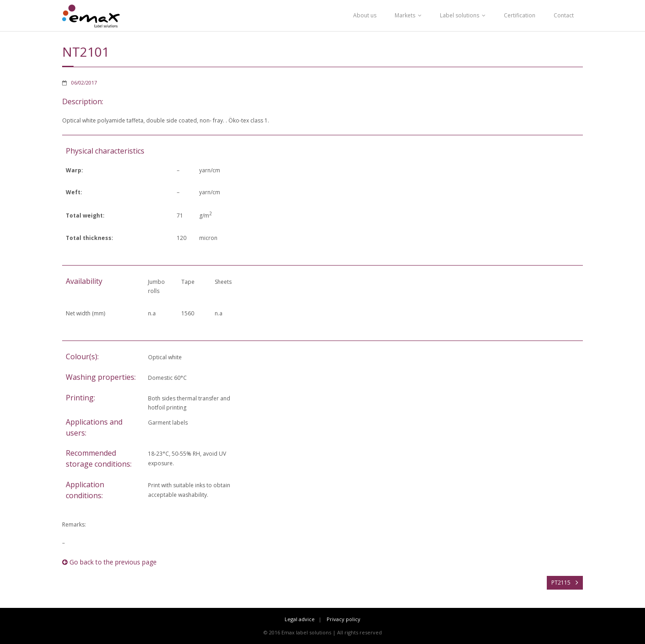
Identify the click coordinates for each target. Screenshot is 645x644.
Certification (520, 15)
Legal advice (300, 619)
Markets (405, 15)
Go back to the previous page (109, 562)
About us (365, 15)
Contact (564, 15)
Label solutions (460, 15)
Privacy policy (344, 619)
